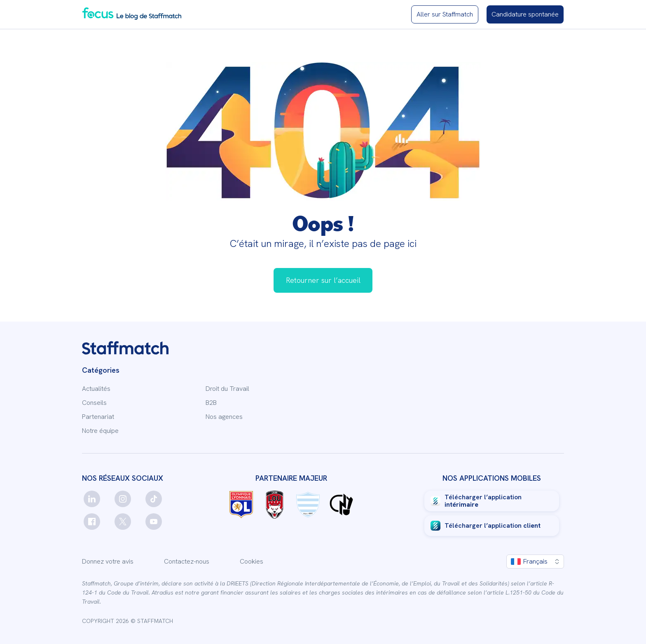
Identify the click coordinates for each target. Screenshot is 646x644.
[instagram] (123, 499)
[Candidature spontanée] (525, 14)
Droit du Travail (227, 389)
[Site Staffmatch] (445, 14)
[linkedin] (92, 499)
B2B (211, 403)
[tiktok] (154, 499)
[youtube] (154, 522)
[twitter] (123, 522)
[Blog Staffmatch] (132, 13)
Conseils (94, 403)
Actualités (96, 389)
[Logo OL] (241, 505)
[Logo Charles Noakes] (341, 505)
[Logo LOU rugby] (275, 505)
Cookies (252, 562)
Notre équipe (100, 431)
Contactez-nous (187, 562)
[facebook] (92, 522)
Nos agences (224, 417)
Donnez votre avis (108, 562)
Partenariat (98, 417)
